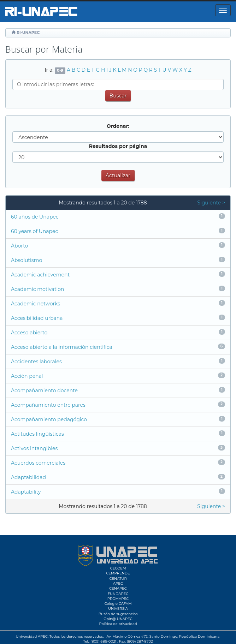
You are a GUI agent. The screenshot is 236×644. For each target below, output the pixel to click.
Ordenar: (118, 126)
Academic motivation (38, 289)
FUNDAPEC (118, 594)
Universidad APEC (32, 636)
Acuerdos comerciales (38, 463)
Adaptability (26, 492)
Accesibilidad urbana (37, 318)
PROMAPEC (118, 599)
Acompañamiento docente (44, 390)
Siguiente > (211, 203)
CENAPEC (118, 588)
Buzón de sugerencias (118, 614)
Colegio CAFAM (118, 604)
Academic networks (36, 304)
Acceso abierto (29, 333)
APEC (118, 583)
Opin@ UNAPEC (118, 619)
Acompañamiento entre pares (48, 405)
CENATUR (118, 579)
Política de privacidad (118, 624)
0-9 (60, 70)
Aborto (19, 246)
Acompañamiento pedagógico (49, 419)
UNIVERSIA (118, 609)
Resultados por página (118, 146)
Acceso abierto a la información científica (62, 347)
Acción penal (27, 376)
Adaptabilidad (28, 477)
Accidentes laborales (36, 362)
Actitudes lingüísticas (37, 434)
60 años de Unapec (35, 217)
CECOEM (118, 568)
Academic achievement (40, 275)
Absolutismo (26, 260)
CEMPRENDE (118, 573)
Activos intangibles (34, 448)
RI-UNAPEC (28, 32)
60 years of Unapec (34, 231)
